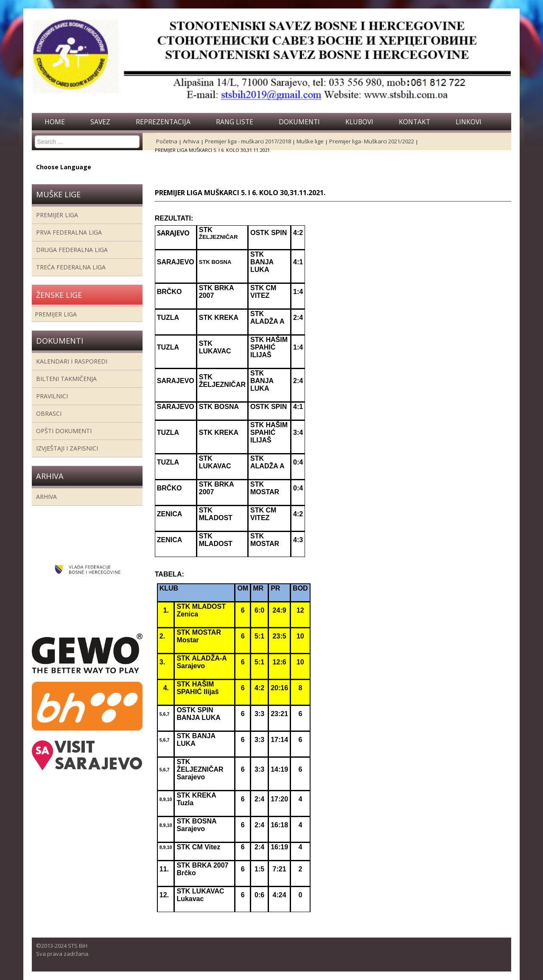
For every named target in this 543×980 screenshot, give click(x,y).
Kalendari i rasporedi (72, 361)
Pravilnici (52, 396)
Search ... (35, 136)
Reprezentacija (163, 122)
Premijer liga (57, 215)
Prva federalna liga (69, 232)
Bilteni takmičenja (66, 379)
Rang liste (235, 122)
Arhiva (46, 497)
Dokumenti (299, 122)
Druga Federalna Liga (72, 250)
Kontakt (414, 122)
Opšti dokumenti (64, 431)
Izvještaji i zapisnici (67, 448)
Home (55, 122)
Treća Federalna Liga (71, 267)
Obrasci (49, 413)
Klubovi (359, 122)
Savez (100, 122)
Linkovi (469, 122)
